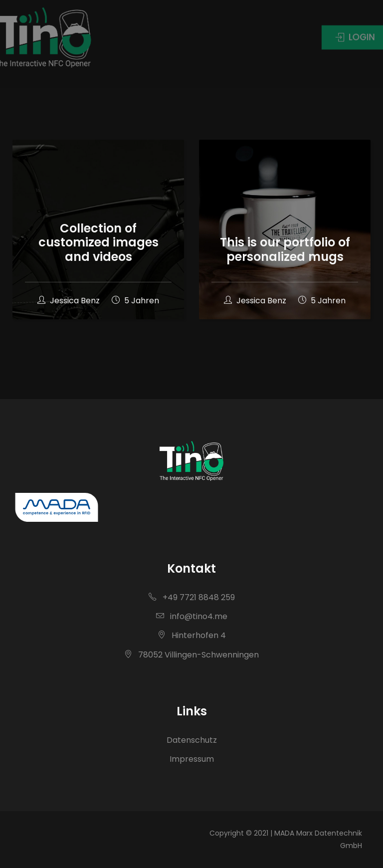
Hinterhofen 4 (192, 635)
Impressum (192, 759)
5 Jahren (135, 301)
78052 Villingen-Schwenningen (191, 655)
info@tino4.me (192, 616)
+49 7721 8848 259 (192, 597)
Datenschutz (192, 740)
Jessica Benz (70, 301)
